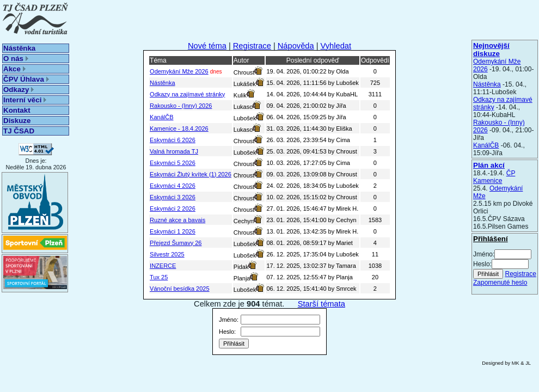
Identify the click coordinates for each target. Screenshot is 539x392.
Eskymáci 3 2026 (173, 197)
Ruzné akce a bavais (177, 220)
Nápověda (296, 46)
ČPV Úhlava (26, 79)
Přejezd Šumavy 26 (176, 243)
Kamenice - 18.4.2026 (179, 128)
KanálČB (486, 145)
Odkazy (19, 90)
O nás (16, 59)
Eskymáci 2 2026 (173, 209)
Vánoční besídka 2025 (179, 289)
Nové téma (207, 46)
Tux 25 (159, 277)
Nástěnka (19, 48)
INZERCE (163, 266)
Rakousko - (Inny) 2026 (181, 106)
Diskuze (17, 121)
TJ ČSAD (19, 131)
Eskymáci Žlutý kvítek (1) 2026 (191, 174)
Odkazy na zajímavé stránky (187, 94)
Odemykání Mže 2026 (179, 71)
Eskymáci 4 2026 (173, 186)
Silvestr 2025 (167, 254)
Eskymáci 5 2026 (173, 163)
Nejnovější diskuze (491, 50)
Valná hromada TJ (174, 151)
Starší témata (321, 304)
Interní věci (25, 100)
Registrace (520, 274)
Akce (14, 69)
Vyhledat (336, 46)
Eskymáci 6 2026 (173, 140)
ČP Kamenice (494, 177)
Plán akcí (489, 165)
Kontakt (17, 110)
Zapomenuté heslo (500, 283)
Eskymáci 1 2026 (173, 231)
